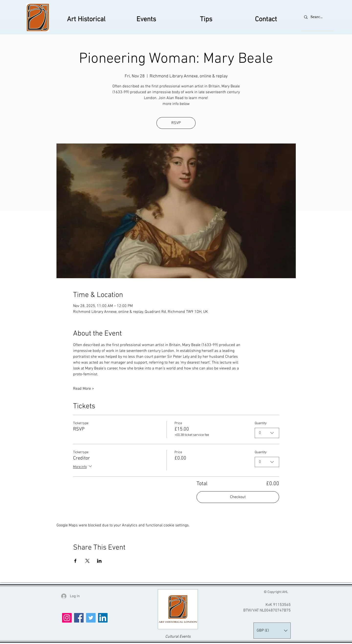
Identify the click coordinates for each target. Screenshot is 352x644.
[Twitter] (91, 618)
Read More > (84, 389)
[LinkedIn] (103, 618)
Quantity (261, 423)
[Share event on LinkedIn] (99, 561)
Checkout (238, 497)
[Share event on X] (87, 561)
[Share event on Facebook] (75, 561)
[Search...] (317, 17)
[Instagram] (67, 618)
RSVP (176, 123)
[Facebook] (79, 618)
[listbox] (272, 631)
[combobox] (267, 433)
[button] (272, 631)
